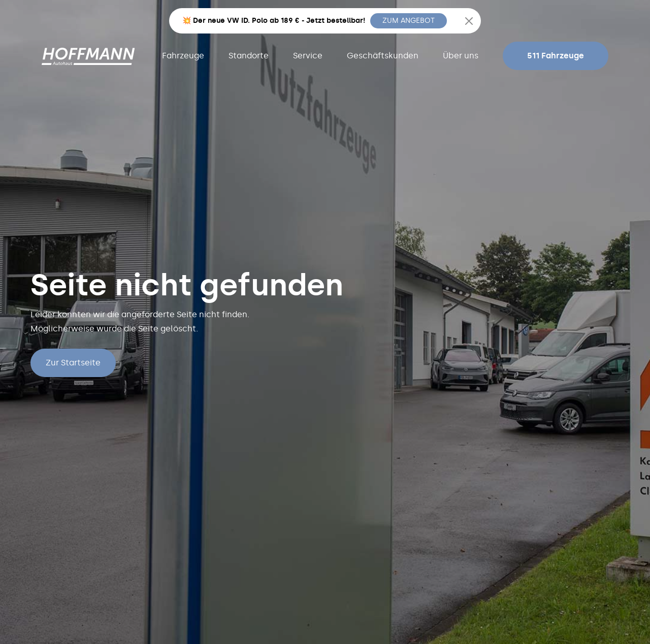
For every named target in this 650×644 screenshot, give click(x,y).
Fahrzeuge (183, 56)
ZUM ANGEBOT (409, 21)
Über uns (461, 56)
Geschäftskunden (383, 56)
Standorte (249, 56)
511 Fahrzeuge (556, 56)
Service (308, 56)
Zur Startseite (73, 363)
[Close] (469, 21)
